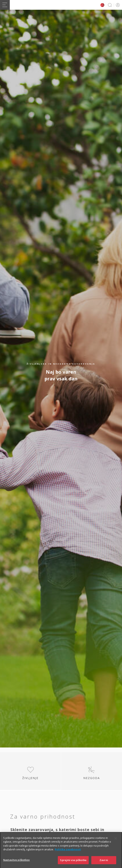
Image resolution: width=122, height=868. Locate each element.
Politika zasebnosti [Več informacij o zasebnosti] (68, 855)
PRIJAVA (117, 5)
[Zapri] (116, 844)
